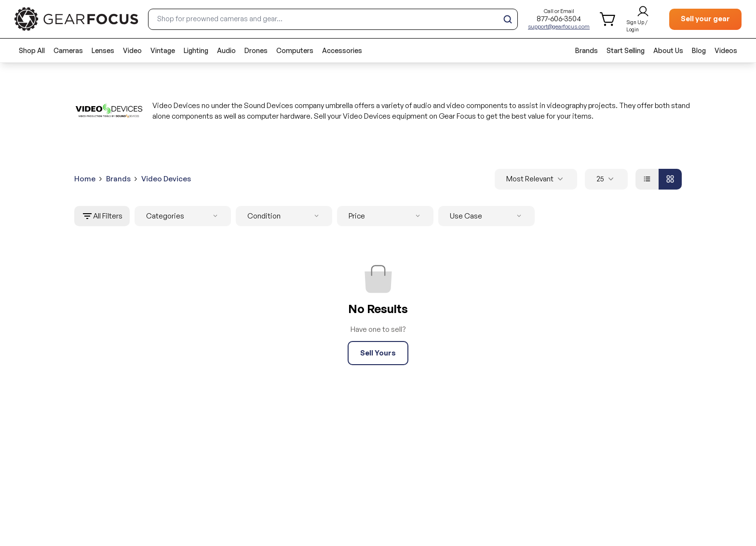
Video (132, 50)
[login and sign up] (643, 19)
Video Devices (166, 179)
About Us (668, 50)
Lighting (196, 50)
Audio (226, 50)
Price (386, 216)
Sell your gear (705, 19)
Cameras (68, 50)
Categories (184, 216)
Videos (726, 50)
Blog (699, 50)
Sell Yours (378, 353)
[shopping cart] (608, 19)
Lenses (103, 50)
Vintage (163, 50)
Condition (285, 216)
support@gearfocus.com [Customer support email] (559, 27)
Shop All (32, 50)
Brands (587, 50)
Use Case (487, 216)
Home (85, 179)
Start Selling (626, 50)
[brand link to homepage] (76, 19)
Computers (295, 50)
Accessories (342, 50)
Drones (256, 50)
